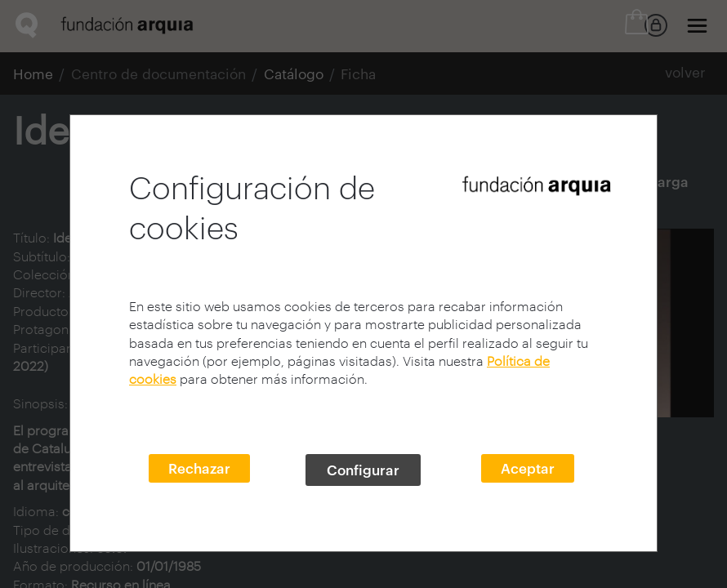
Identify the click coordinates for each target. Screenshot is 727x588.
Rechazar (199, 468)
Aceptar (528, 468)
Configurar (363, 470)
